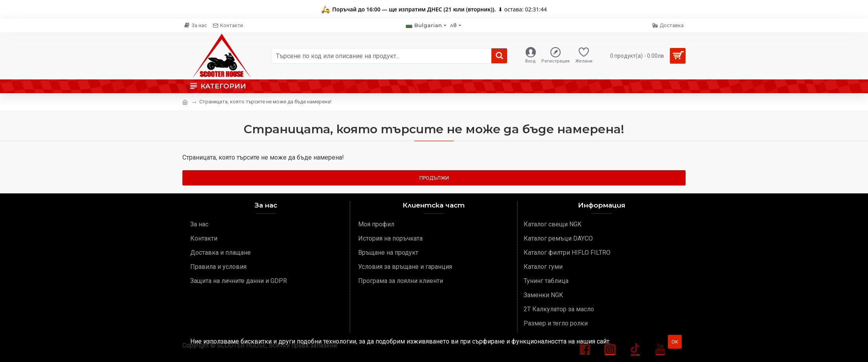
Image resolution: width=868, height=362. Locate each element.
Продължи (434, 178)
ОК (675, 342)
